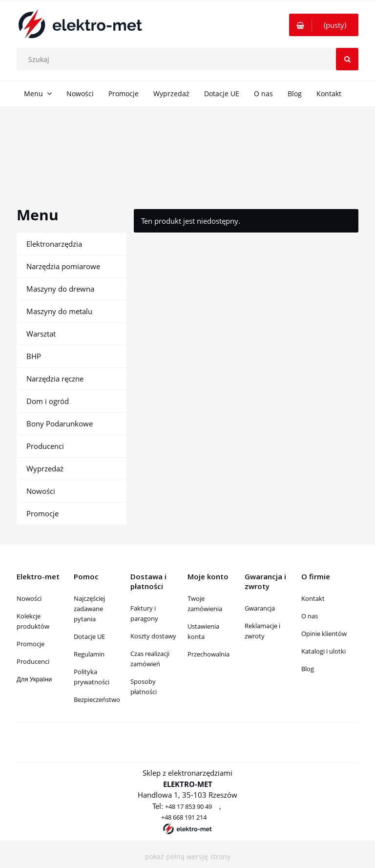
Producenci (45, 446)
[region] (187, 146)
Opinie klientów (324, 634)
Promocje (42, 513)
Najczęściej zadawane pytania (89, 609)
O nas (310, 616)
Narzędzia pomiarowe (63, 266)
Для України (34, 679)
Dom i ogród (48, 401)
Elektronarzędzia (54, 244)
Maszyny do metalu (59, 311)
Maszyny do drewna (60, 289)
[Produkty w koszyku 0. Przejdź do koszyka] (324, 25)
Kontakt (313, 598)
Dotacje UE (89, 636)
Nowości (41, 491)
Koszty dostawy (153, 636)
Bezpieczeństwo (97, 699)
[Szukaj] (347, 59)
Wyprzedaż (45, 468)
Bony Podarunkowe (60, 423)
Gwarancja (260, 608)
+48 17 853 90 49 (188, 806)
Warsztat (41, 334)
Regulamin (89, 654)
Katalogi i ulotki (323, 651)
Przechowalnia (208, 654)
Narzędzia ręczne (55, 379)
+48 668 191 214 (184, 817)
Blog (308, 669)
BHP (34, 356)
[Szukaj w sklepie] (190, 59)
